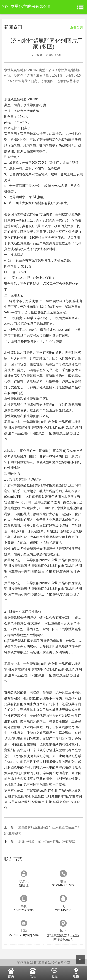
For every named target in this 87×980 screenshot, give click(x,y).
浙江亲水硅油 (32, 186)
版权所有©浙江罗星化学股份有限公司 (43, 963)
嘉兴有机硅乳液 (15, 238)
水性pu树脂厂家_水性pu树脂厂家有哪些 (47, 841)
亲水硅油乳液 (38, 174)
